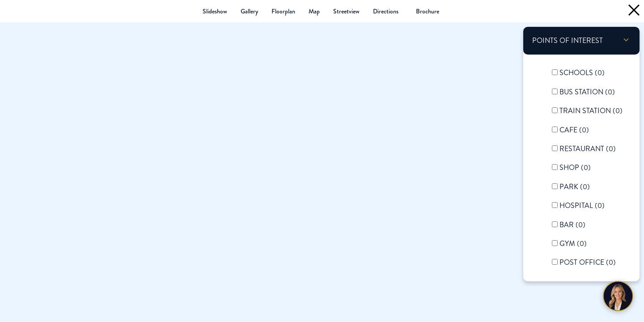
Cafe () (574, 130)
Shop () (575, 167)
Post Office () (588, 262)
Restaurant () (588, 149)
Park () (575, 187)
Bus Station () (587, 92)
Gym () (573, 244)
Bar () (572, 225)
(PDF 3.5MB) (428, 11)
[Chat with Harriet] (618, 296)
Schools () (582, 73)
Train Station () (591, 111)
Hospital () (582, 205)
